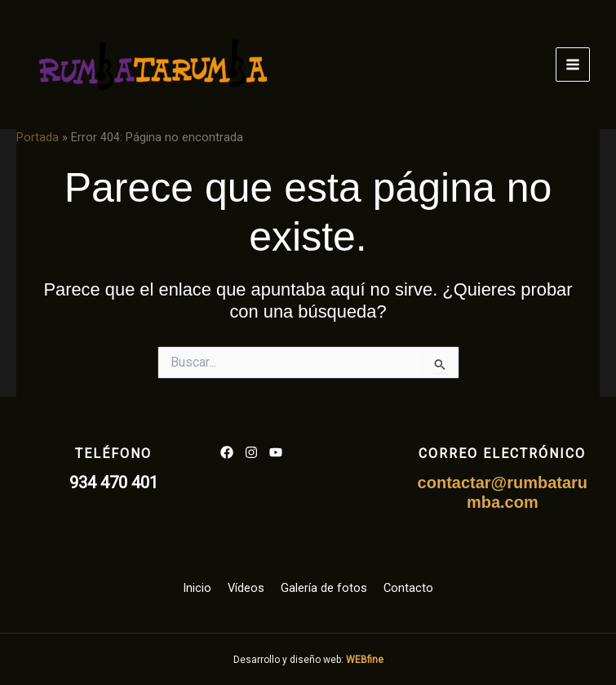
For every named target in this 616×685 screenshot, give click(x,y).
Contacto (408, 588)
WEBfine (365, 660)
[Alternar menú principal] (573, 64)
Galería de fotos (324, 588)
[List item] (227, 452)
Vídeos (246, 588)
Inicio (197, 588)
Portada (38, 137)
